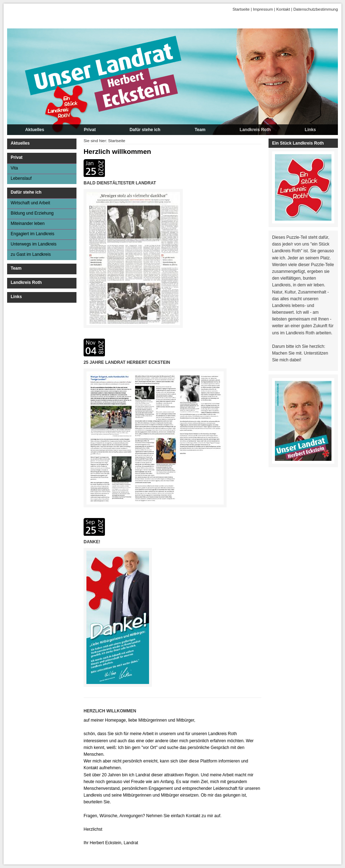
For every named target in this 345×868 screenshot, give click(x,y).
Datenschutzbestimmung (316, 9)
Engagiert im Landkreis (33, 234)
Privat (90, 130)
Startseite (241, 9)
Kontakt (283, 9)
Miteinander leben (28, 223)
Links (310, 130)
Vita (14, 168)
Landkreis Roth (255, 130)
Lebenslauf (21, 178)
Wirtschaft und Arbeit (30, 203)
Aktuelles (35, 130)
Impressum (263, 9)
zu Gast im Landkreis (31, 254)
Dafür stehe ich (145, 130)
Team (200, 130)
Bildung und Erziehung (32, 213)
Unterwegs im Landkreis (34, 244)
